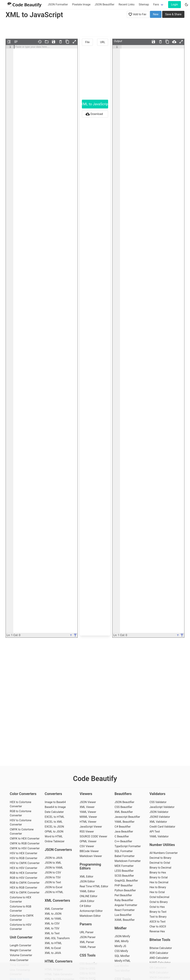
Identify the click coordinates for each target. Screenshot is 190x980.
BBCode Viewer (89, 851)
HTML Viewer (88, 822)
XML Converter (54, 909)
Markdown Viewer (91, 856)
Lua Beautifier (123, 915)
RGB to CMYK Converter (25, 883)
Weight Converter (21, 950)
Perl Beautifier (123, 895)
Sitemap (144, 4)
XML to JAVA (53, 953)
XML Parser (87, 942)
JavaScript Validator (162, 807)
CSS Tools (88, 955)
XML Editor (86, 877)
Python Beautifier (125, 890)
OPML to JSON (54, 832)
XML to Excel (53, 948)
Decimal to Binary (160, 858)
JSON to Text (53, 882)
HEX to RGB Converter (24, 888)
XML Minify (122, 941)
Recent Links (127, 4)
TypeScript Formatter (128, 846)
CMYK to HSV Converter (25, 848)
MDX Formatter (124, 866)
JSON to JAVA (54, 858)
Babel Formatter (125, 856)
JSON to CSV (53, 873)
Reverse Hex (157, 931)
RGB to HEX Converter (24, 873)
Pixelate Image (81, 4)
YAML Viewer (88, 812)
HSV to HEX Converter (24, 853)
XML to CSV (52, 924)
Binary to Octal (159, 877)
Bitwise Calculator (161, 948)
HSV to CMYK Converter (25, 863)
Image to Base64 (55, 802)
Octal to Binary (159, 902)
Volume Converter (21, 955)
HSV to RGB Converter (24, 858)
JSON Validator (159, 812)
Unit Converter (21, 937)
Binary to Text (158, 912)
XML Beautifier (124, 812)
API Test (155, 832)
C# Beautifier (123, 827)
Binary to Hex (158, 873)
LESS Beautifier (124, 871)
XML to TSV (52, 928)
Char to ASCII (158, 926)
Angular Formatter (126, 905)
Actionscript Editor (91, 911)
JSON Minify (122, 936)
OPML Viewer (88, 841)
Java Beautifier (124, 832)
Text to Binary (158, 917)
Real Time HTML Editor (94, 886)
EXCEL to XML (54, 822)
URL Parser (87, 932)
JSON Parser (88, 937)
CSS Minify (121, 951)
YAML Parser (88, 947)
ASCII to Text (157, 922)
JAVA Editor (87, 901)
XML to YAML (53, 919)
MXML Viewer (88, 817)
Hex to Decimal (159, 882)
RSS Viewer (87, 832)
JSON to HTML (54, 892)
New (156, 14)
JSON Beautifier (105, 4)
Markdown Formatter (128, 861)
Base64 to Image (55, 807)
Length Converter (20, 945)
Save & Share (173, 14)
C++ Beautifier (123, 841)
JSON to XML (53, 863)
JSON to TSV (53, 877)
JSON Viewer (88, 802)
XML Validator (158, 822)
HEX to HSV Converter (24, 868)
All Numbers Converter (163, 853)
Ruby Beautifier (124, 900)
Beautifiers (123, 794)
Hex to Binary (158, 887)
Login (175, 4)
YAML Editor (87, 891)
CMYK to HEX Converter (25, 839)
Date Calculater (54, 812)
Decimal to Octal (160, 863)
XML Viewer (87, 807)
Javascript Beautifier (127, 817)
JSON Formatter (58, 4)
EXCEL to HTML (55, 817)
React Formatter (125, 910)
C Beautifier (122, 836)
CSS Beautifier (123, 807)
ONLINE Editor (88, 896)
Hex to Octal (157, 892)
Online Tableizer (55, 841)
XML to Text (52, 933)
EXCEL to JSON (54, 827)
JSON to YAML (54, 868)
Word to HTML (54, 836)
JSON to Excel (54, 887)
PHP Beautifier (124, 885)
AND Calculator (159, 958)
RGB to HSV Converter (24, 878)
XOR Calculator (159, 953)
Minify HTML (123, 961)
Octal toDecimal (159, 897)
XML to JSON (53, 914)
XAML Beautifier (125, 920)
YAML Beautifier (125, 822)
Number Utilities (162, 845)
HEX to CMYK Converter (25, 892)
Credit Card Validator (162, 827)
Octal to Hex (157, 907)
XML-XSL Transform (57, 938)
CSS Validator (158, 802)
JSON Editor (87, 881)
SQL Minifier (122, 956)
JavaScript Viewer (91, 827)
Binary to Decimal (160, 868)
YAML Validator (159, 836)
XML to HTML (53, 943)
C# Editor (85, 906)
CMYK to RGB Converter (25, 843)
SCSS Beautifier (124, 876)
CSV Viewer (87, 846)
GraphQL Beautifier (126, 881)
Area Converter (19, 960)
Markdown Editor (90, 916)
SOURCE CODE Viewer (93, 836)
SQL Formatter (124, 851)
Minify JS (120, 946)
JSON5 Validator (160, 817)
